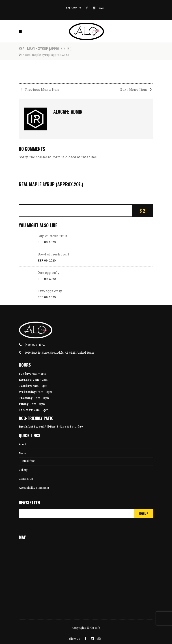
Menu (22, 453)
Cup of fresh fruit (52, 236)
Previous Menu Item (39, 89)
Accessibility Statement (34, 488)
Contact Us (26, 479)
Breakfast (28, 461)
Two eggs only (50, 291)
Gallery (23, 470)
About (23, 444)
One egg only (49, 272)
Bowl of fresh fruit (53, 254)
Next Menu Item (136, 89)
